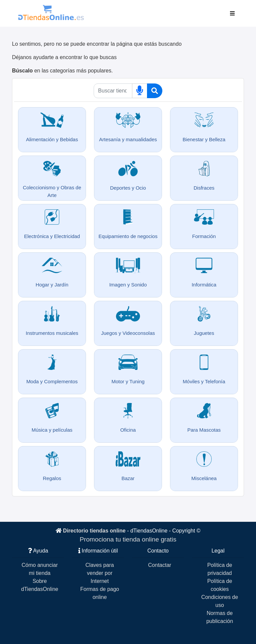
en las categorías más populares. (62, 71)
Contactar (159, 565)
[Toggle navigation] (232, 13)
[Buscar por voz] (140, 91)
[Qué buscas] (113, 91)
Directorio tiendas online (94, 531)
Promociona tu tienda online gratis (128, 539)
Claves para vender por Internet (99, 573)
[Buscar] (155, 91)
